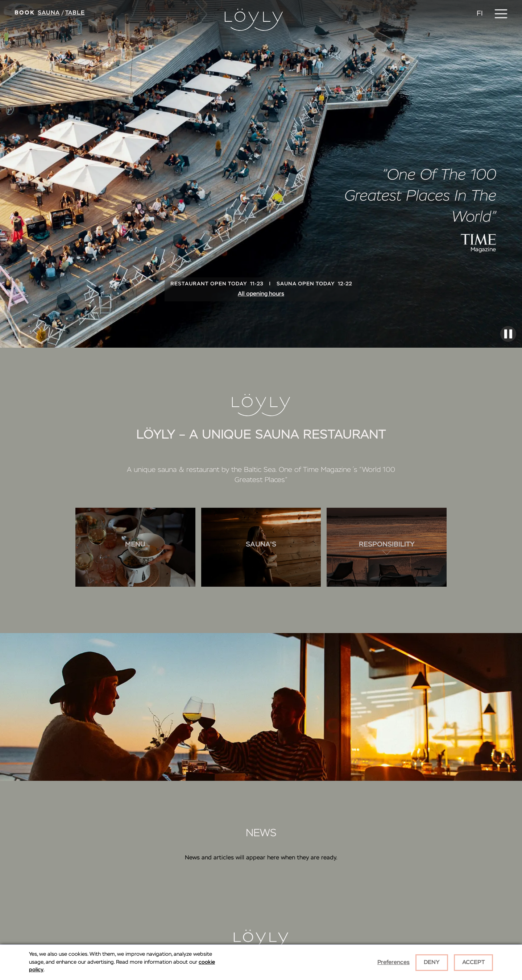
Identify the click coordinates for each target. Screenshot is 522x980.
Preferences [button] (393, 963)
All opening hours (261, 294)
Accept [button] (473, 963)
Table (75, 13)
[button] (501, 14)
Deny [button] (432, 963)
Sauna (49, 13)
